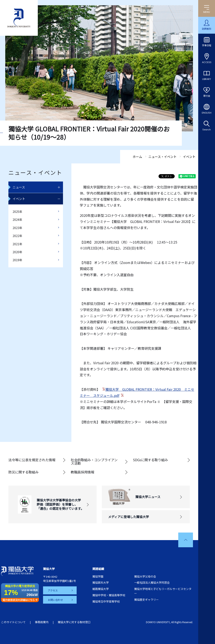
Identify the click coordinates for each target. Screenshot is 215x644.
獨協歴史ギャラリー (146, 600)
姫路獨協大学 (101, 589)
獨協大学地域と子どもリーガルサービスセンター (163, 591)
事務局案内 (42, 622)
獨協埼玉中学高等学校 (106, 601)
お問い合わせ (56, 600)
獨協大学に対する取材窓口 (74, 622)
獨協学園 (98, 576)
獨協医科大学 (101, 582)
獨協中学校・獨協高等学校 (109, 595)
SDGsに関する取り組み (150, 460)
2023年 (17, 228)
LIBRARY (207, 79)
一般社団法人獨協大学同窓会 (152, 582)
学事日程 (207, 45)
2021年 (17, 244)
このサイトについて (13, 622)
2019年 (17, 260)
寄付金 (207, 96)
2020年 (17, 252)
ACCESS (207, 62)
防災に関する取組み (24, 472)
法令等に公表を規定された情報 (32, 460)
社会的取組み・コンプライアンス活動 (94, 461)
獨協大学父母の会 (145, 576)
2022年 (17, 236)
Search (207, 130)
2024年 (17, 220)
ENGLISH (207, 113)
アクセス (53, 590)
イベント (19, 199)
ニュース (19, 187)
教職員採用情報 (83, 472)
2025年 (17, 212)
